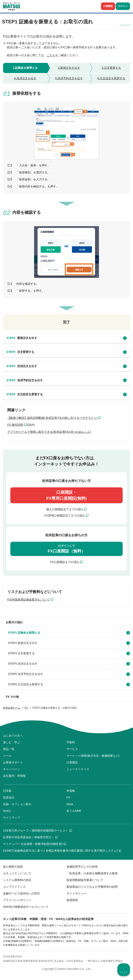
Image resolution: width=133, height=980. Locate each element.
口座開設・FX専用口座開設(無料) (67, 495)
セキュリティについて (17, 873)
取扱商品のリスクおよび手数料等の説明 (92, 887)
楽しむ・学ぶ (12, 742)
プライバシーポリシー (17, 900)
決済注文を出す (22, 366)
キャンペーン (12, 769)
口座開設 (108, 6)
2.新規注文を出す (69, 68)
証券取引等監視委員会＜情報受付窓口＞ (30, 837)
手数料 (71, 742)
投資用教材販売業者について (85, 880)
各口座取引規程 (13, 867)
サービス (72, 749)
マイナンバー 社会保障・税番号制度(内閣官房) (35, 844)
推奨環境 (72, 900)
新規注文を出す (22, 338)
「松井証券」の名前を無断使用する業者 (92, 873)
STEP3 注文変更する (21, 653)
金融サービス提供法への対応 (21, 893)
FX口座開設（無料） (66, 549)
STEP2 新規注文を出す (23, 643)
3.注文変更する (111, 68)
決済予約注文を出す (25, 380)
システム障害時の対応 (17, 880)
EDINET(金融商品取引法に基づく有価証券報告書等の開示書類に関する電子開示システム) (62, 851)
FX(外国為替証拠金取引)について (28, 600)
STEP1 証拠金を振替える (24, 633)
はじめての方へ (13, 736)
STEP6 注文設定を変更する (26, 684)
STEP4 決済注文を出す (23, 664)
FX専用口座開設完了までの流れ (65, 516)
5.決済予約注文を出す (69, 78)
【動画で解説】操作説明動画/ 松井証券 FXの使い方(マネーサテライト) (52, 418)
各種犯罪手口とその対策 (82, 867)
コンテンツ (125, 25)
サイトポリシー (76, 893)
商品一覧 (9, 749)
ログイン (123, 6)
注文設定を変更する (25, 394)
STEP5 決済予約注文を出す (26, 674)
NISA (70, 804)
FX (68, 797)
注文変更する (20, 352)
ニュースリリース (78, 769)
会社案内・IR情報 (14, 776)
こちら (51, 55)
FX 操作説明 (15, 425)
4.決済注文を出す (25, 78)
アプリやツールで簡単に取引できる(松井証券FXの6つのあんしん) (49, 432)
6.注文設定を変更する (111, 78)
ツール (7, 756)
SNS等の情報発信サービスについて (26, 907)
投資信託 (9, 797)
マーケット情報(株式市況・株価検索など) (93, 756)
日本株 (7, 791)
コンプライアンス (14, 887)
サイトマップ (12, 818)
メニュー (124, 972)
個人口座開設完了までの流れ (65, 509)
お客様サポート (13, 762)
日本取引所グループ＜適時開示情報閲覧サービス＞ (38, 831)
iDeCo (7, 811)
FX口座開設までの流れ (65, 562)
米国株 (71, 791)
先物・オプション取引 (17, 804)
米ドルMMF (74, 811)
